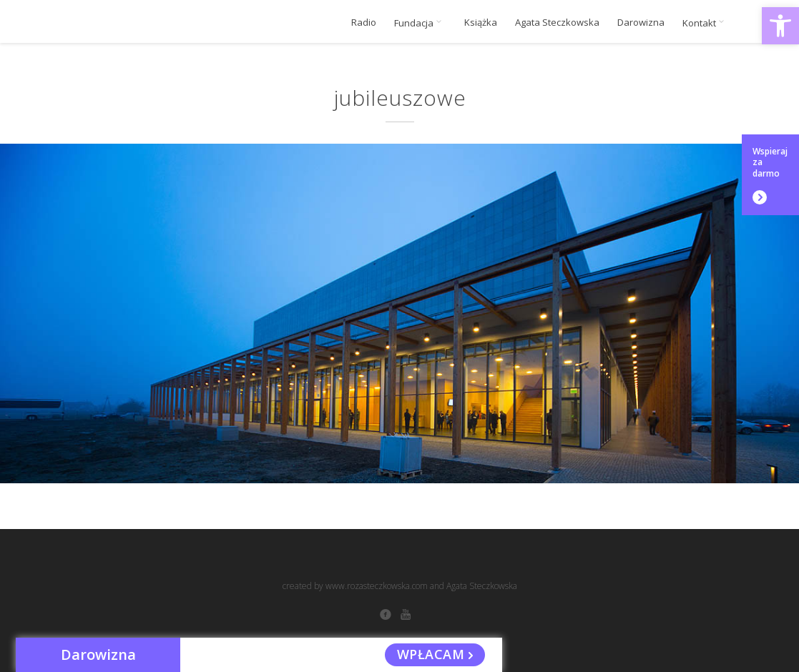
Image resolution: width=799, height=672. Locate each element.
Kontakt (706, 23)
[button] (780, 26)
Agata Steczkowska (557, 23)
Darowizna (641, 23)
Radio (364, 23)
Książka (481, 23)
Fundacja (420, 23)
